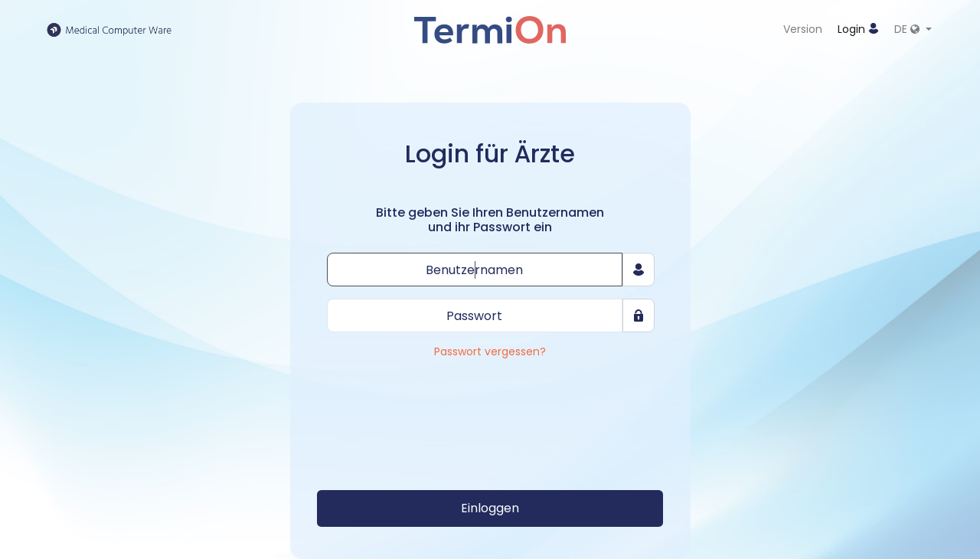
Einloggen (490, 508)
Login (858, 29)
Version (803, 29)
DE (908, 29)
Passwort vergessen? (490, 352)
